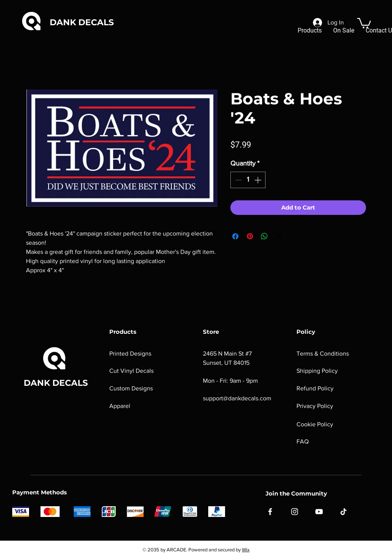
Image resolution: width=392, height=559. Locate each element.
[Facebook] (270, 512)
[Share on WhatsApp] (264, 236)
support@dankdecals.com (237, 398)
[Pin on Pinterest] (250, 236)
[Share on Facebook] (235, 236)
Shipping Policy (317, 371)
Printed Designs (130, 353)
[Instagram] (295, 512)
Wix (246, 550)
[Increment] (258, 180)
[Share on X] (279, 236)
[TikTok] (343, 512)
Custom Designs (131, 388)
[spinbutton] (248, 180)
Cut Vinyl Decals (131, 371)
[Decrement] (237, 180)
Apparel (120, 406)
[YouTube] (319, 512)
